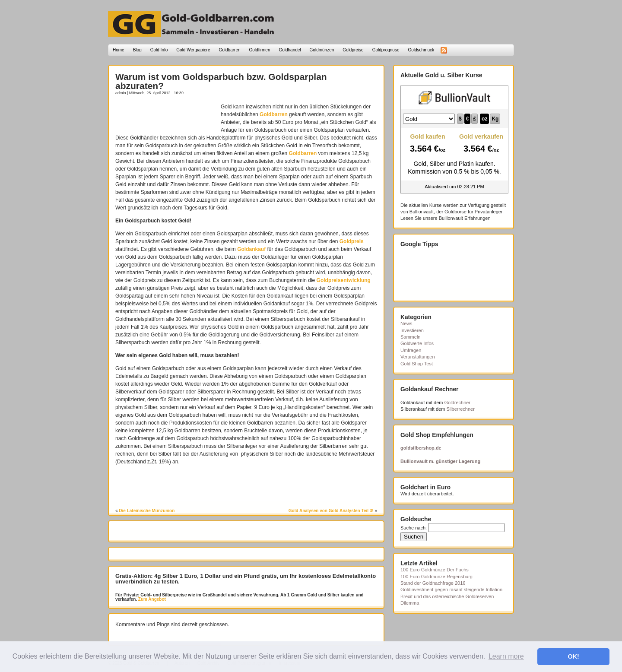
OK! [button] (573, 656)
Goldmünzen (322, 50)
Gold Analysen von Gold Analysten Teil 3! (331, 511)
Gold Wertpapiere (193, 50)
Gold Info (159, 50)
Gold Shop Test (417, 364)
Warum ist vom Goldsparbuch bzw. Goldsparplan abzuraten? (221, 81)
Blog (137, 50)
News (406, 323)
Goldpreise (353, 50)
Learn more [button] (506, 656)
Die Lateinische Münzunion (147, 511)
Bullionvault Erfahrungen (465, 218)
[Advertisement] (166, 116)
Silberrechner (460, 409)
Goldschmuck (421, 50)
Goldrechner (458, 403)
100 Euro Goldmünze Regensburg (436, 577)
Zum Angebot (151, 599)
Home (119, 50)
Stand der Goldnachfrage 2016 (433, 583)
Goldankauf (251, 249)
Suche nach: (414, 528)
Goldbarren (230, 50)
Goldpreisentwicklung (344, 280)
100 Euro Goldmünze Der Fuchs (435, 570)
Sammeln (410, 337)
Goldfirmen (260, 50)
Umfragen (411, 350)
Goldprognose (386, 50)
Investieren (412, 330)
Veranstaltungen (418, 357)
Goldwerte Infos (417, 343)
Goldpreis (352, 241)
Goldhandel (290, 50)
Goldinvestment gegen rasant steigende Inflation (451, 590)
